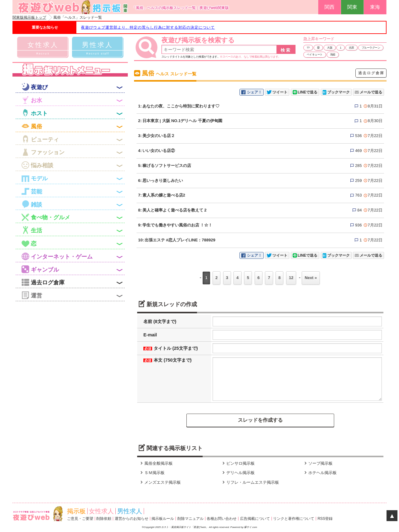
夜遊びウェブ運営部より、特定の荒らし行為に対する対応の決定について (148, 27)
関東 (352, 7)
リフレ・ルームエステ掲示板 (250, 482)
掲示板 (76, 511)
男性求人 (130, 511)
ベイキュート (315, 55)
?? (308, 48)
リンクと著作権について (294, 519)
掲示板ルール (163, 519)
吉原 (351, 48)
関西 (329, 7)
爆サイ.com (250, 527)
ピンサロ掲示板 (238, 463)
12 (291, 278)
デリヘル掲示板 (238, 473)
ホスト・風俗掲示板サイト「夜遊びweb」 (185, 527)
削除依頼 (104, 519)
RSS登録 (325, 519)
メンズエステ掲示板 (160, 482)
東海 (375, 7)
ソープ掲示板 (318, 463)
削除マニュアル (190, 519)
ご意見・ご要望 (80, 519)
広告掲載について (255, 519)
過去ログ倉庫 (371, 73)
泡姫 (333, 55)
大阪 (330, 48)
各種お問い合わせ (222, 519)
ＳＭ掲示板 (152, 473)
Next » (311, 278)
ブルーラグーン (371, 48)
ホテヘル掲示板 (320, 473)
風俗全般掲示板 (156, 463)
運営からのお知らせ (132, 519)
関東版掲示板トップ (29, 17)
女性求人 (101, 511)
